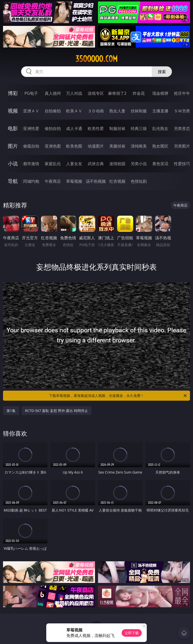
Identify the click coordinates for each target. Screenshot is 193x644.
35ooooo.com (96, 59)
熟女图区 (160, 146)
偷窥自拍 (31, 146)
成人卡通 (74, 128)
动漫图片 (96, 146)
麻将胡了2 (117, 93)
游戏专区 (96, 93)
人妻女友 (74, 164)
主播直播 (160, 111)
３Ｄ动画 (96, 111)
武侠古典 (96, 164)
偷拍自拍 (53, 128)
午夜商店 (53, 181)
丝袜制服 (139, 111)
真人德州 (53, 93)
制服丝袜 (117, 128)
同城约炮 (31, 181)
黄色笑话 (160, 164)
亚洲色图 (53, 146)
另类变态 (182, 128)
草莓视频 (74, 181)
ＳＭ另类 (182, 111)
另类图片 (182, 146)
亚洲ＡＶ (31, 111)
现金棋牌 (160, 93)
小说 (13, 164)
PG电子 (31, 93)
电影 (13, 128)
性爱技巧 (182, 164)
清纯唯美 (139, 146)
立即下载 (132, 633)
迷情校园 (117, 164)
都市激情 (31, 164)
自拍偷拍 (53, 111)
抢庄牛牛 (182, 93)
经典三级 (139, 128)
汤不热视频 (96, 181)
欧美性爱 (96, 128)
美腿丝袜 (117, 146)
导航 (13, 181)
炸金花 (139, 93)
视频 (13, 111)
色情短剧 (139, 181)
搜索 (162, 72)
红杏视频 (117, 181)
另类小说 (139, 164)
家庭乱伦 (53, 164)
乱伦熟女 (160, 128)
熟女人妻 (117, 111)
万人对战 (74, 93)
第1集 (11, 411)
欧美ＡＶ (74, 111)
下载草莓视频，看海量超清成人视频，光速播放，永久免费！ (118, 396)
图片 (13, 146)
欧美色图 (74, 146)
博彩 (13, 93)
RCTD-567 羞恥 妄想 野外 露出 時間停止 (57, 411)
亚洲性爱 (31, 128)
